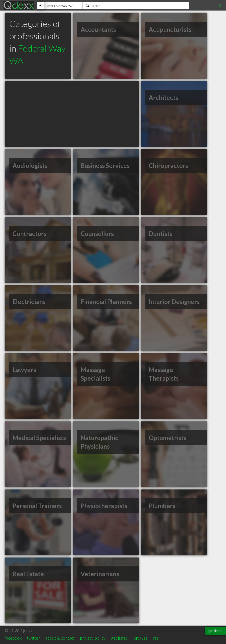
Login (219, 5)
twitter (33, 638)
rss (156, 638)
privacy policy (93, 638)
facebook (13, 638)
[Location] (60, 5)
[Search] (136, 5)
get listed (120, 638)
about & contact (60, 638)
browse (141, 638)
